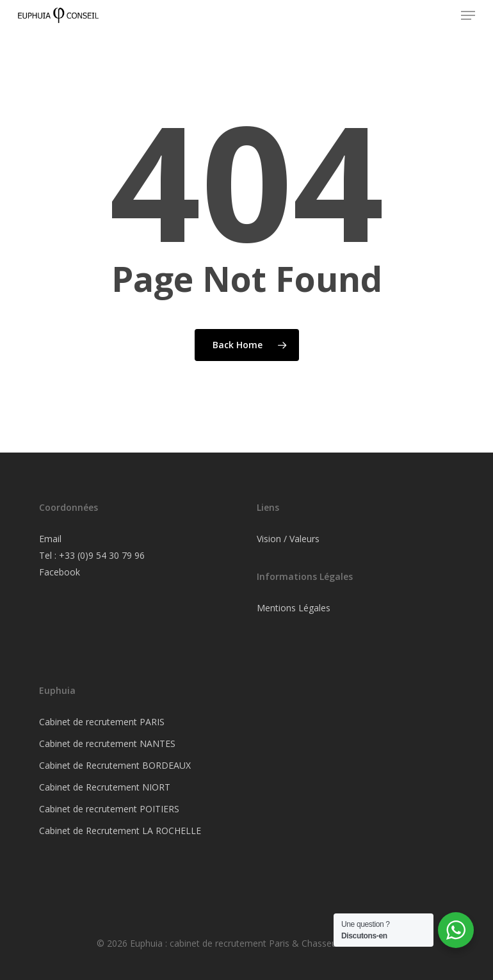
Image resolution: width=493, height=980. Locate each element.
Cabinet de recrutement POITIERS (109, 809)
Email (50, 539)
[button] (468, 15)
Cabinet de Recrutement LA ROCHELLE (120, 831)
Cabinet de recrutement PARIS (102, 722)
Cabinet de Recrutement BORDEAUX (115, 765)
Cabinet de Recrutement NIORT (105, 787)
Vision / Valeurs (288, 539)
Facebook (60, 572)
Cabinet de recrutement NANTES (107, 743)
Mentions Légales (294, 608)
